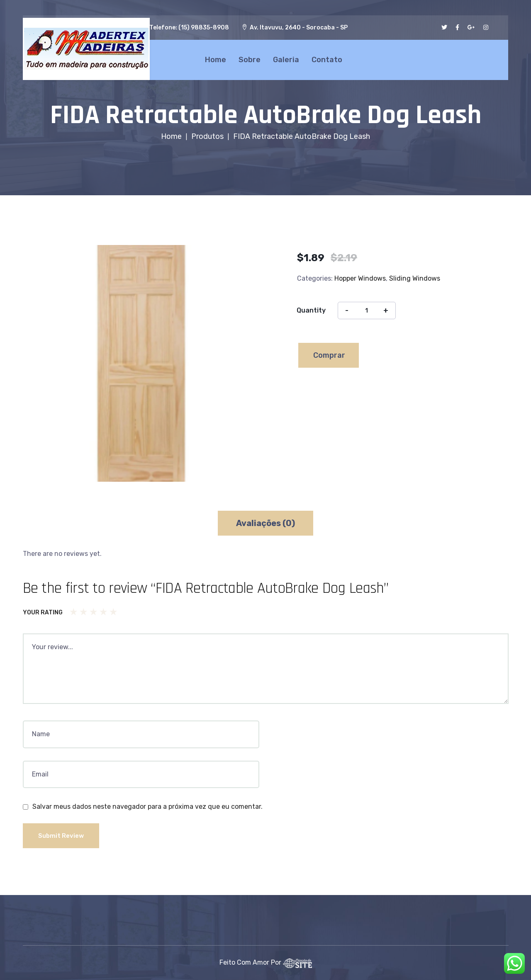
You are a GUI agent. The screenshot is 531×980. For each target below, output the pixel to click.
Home (214, 58)
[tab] (265, 523)
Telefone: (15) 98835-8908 (189, 28)
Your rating (43, 612)
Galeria (284, 58)
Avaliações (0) (265, 523)
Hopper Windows (360, 278)
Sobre (248, 58)
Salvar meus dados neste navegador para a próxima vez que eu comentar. (147, 807)
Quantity (311, 310)
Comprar (329, 355)
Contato (325, 58)
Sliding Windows (415, 278)
